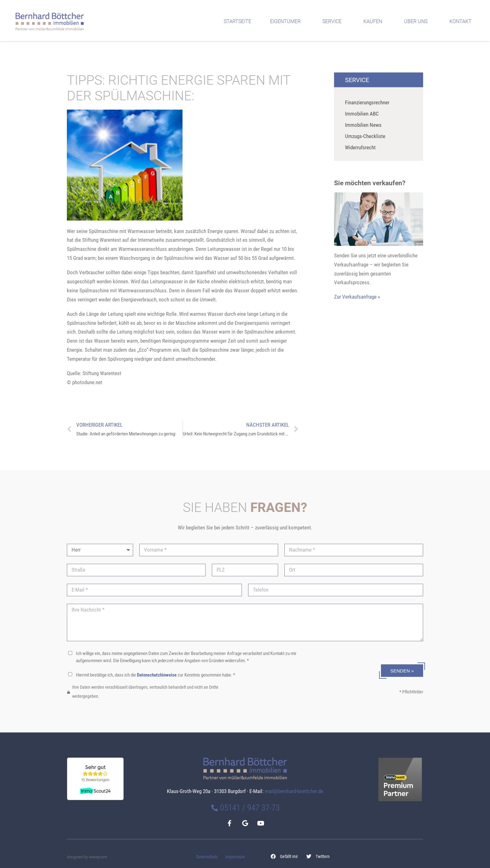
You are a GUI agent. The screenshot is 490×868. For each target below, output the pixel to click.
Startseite (237, 21)
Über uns (417, 22)
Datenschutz (207, 857)
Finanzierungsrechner (367, 102)
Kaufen (374, 22)
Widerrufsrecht (360, 147)
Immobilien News (363, 125)
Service (334, 22)
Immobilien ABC (362, 114)
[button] (284, 856)
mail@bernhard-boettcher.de (294, 791)
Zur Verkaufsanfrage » (357, 297)
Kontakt (462, 22)
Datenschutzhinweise (157, 675)
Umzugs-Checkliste (365, 136)
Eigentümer (287, 22)
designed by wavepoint (87, 857)
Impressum (235, 857)
